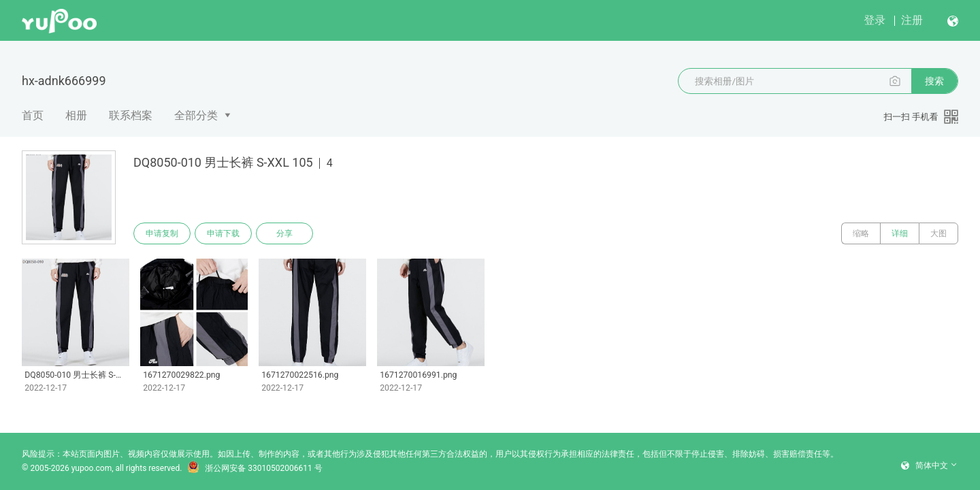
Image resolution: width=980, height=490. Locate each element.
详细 (900, 233)
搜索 (934, 81)
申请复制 (162, 233)
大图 (938, 233)
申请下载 (223, 233)
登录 (875, 20)
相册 (76, 115)
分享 (284, 233)
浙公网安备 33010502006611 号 (255, 468)
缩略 (861, 233)
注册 (912, 20)
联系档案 (131, 115)
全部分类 (196, 115)
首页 (33, 115)
